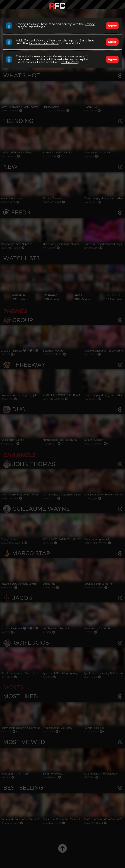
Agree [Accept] (112, 26)
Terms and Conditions (44, 43)
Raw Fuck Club (57, 5)
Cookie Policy (70, 62)
